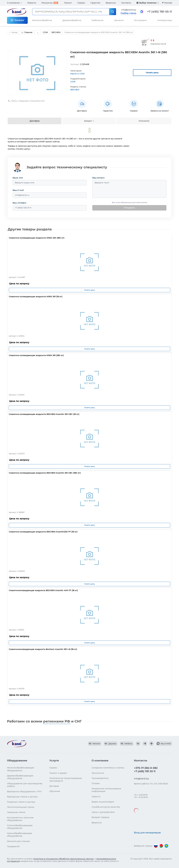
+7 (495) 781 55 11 (145, 771)
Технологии (98, 773)
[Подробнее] (137, 3)
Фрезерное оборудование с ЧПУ (24, 792)
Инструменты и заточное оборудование (20, 819)
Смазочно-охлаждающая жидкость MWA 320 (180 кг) (37, 238)
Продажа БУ (13, 846)
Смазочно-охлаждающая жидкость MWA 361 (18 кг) (36, 297)
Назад (13, 32)
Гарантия (95, 3)
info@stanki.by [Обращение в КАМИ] (129, 10)
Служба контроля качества (106, 807)
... (38, 32)
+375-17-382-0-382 (146, 768)
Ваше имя (18, 178)
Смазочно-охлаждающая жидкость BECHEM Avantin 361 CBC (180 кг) (45, 473)
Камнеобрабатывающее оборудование (20, 835)
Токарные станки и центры (21, 802)
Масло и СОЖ (77, 74)
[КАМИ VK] (138, 744)
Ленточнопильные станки (21, 807)
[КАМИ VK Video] (95, 744)
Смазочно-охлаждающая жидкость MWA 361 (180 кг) (36, 355)
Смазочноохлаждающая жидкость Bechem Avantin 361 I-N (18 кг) (43, 649)
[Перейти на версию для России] (156, 846)
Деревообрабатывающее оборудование (20, 777)
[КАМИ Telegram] (145, 744)
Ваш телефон (20, 203)
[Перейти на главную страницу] (17, 744)
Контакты (126, 3)
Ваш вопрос (99, 178)
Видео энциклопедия (103, 802)
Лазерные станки (16, 812)
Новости (32, 3)
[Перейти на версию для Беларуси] (161, 846)
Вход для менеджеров (147, 833)
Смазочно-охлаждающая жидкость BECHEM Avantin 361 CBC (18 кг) (44, 414)
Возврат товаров (100, 817)
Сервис (81, 3)
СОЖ (73, 82)
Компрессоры (165, 20)
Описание (144, 121)
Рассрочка (47, 3)
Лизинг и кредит (58, 773)
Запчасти (119, 20)
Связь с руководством (103, 812)
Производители (100, 778)
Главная (27, 32)
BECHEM (75, 90)
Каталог (19, 20)
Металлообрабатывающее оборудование (21, 769)
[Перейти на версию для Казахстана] (166, 846)
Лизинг (68, 3)
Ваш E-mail (18, 190)
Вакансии (111, 3)
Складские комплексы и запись (108, 768)
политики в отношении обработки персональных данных (63, 859)
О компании (13, 3)
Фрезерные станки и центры (22, 797)
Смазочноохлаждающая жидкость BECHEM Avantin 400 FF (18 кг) (43, 590)
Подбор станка (128, 13)
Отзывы (96, 783)
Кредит (89, 121)
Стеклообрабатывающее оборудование (20, 827)
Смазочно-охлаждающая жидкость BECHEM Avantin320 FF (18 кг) (43, 532)
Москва (168, 3)
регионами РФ (57, 721)
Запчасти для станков (18, 841)
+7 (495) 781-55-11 (160, 12)
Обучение (55, 791)
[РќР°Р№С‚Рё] (113, 12)
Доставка (35, 121)
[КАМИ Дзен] (151, 744)
